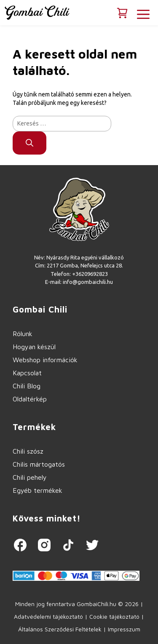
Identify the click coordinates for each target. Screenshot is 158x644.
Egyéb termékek (37, 490)
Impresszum (124, 629)
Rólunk (23, 334)
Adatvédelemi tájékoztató (48, 616)
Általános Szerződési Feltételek (60, 629)
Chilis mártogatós (39, 464)
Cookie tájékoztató (114, 616)
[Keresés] (29, 143)
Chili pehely (30, 477)
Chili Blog (27, 386)
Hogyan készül (34, 347)
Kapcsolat (27, 373)
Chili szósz (28, 451)
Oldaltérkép (30, 399)
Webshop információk (45, 360)
